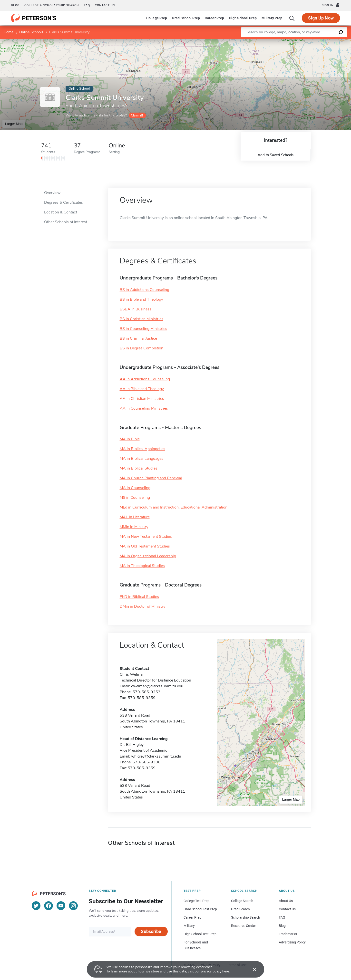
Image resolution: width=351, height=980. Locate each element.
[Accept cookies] (251, 969)
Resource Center (244, 926)
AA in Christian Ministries (142, 399)
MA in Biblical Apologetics (142, 449)
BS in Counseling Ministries (143, 329)
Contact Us (287, 909)
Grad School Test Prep (200, 909)
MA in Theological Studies (142, 566)
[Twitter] (36, 906)
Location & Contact (61, 212)
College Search (242, 901)
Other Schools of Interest (66, 222)
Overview (52, 193)
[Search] (292, 18)
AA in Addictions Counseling (145, 379)
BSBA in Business (136, 309)
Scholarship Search (246, 917)
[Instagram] (73, 906)
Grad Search (240, 909)
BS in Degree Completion (141, 348)
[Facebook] (49, 906)
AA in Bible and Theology (142, 389)
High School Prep (243, 18)
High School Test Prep (200, 934)
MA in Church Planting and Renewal (151, 478)
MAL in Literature (135, 517)
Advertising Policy (292, 942)
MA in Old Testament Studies (145, 546)
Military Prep (272, 18)
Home (9, 32)
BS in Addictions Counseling (144, 290)
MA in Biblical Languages (141, 459)
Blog (15, 5)
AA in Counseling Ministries (144, 408)
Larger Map (14, 124)
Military (189, 926)
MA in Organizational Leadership (148, 556)
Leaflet (292, 41)
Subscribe (151, 931)
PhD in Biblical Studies (139, 597)
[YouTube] (61, 906)
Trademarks (288, 934)
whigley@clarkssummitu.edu (156, 756)
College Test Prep (196, 901)
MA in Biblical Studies (139, 468)
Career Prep (214, 18)
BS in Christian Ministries (141, 319)
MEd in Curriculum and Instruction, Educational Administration (174, 507)
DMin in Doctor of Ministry (142, 606)
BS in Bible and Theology (141, 299)
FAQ (87, 5)
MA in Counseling (135, 488)
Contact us (105, 5)
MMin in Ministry (134, 527)
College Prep (157, 18)
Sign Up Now (321, 18)
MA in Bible (130, 439)
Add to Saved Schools (276, 155)
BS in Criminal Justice (138, 338)
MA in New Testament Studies (146, 537)
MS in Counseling (135, 498)
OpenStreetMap (318, 41)
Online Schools (31, 32)
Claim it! (137, 115)
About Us (286, 901)
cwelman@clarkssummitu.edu (157, 686)
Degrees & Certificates (63, 202)
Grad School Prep (186, 18)
